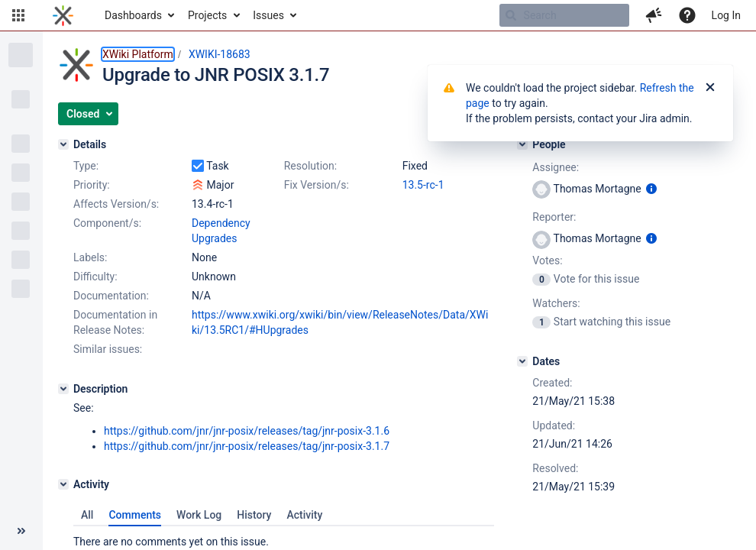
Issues (268, 15)
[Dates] (522, 361)
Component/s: (107, 223)
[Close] (710, 88)
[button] (18, 15)
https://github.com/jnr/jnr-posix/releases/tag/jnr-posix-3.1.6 (247, 431)
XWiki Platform (138, 54)
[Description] (63, 389)
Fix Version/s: (317, 185)
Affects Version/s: (116, 204)
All (87, 515)
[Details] (63, 144)
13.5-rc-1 (423, 185)
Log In (726, 15)
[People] (522, 144)
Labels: (90, 257)
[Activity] (63, 484)
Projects (207, 15)
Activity (304, 515)
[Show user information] (651, 189)
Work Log (199, 515)
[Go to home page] (63, 15)
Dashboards (133, 15)
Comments (135, 515)
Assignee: (556, 167)
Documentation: (111, 296)
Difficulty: (95, 277)
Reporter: (554, 217)
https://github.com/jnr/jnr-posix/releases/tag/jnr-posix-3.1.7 (247, 446)
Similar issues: (108, 349)
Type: (86, 166)
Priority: (92, 185)
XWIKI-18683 (220, 54)
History (254, 515)
